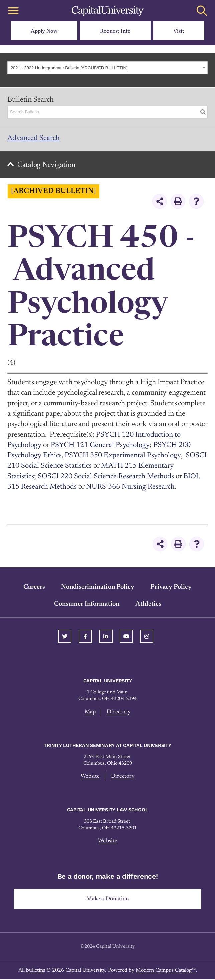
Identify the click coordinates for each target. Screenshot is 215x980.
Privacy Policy (171, 587)
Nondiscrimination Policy (98, 587)
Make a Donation (108, 900)
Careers (34, 587)
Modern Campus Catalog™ (166, 971)
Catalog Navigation (47, 166)
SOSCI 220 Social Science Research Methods (106, 477)
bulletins (36, 971)
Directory (119, 713)
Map (90, 713)
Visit (179, 31)
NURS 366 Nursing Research (131, 488)
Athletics (148, 604)
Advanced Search (34, 138)
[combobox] (107, 68)
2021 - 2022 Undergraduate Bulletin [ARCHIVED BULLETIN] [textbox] (69, 68)
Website (90, 777)
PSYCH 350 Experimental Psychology (123, 456)
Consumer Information (87, 604)
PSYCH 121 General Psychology (100, 446)
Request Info (115, 31)
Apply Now (44, 31)
